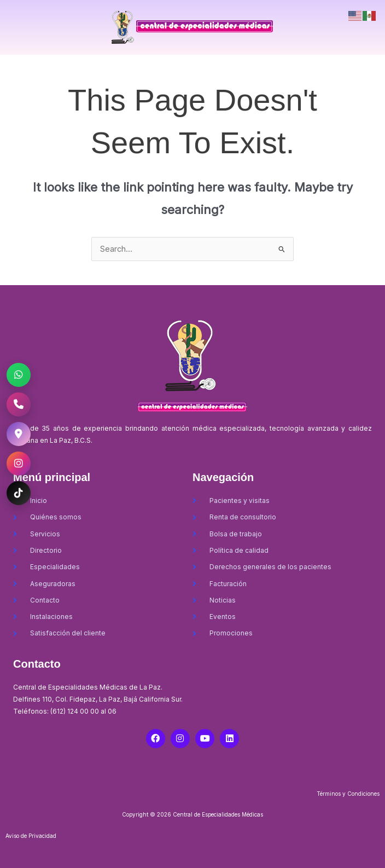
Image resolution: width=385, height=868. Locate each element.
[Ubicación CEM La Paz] (19, 434)
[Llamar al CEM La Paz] (19, 404)
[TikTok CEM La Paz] (19, 493)
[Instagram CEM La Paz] (19, 464)
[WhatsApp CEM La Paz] (19, 375)
